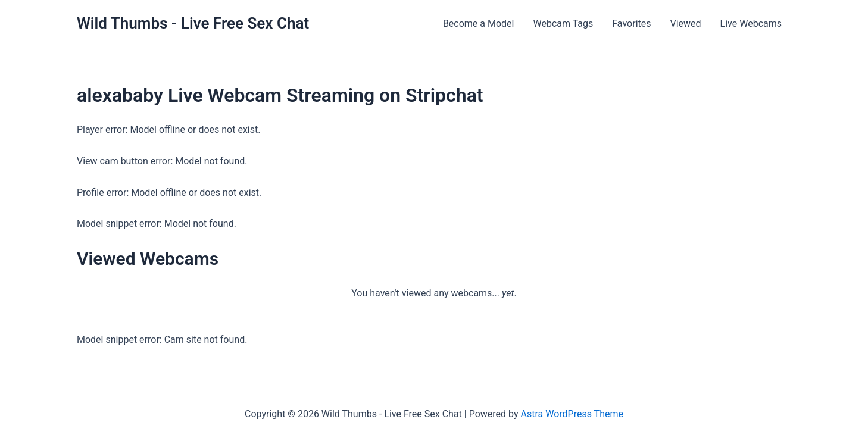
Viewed (686, 24)
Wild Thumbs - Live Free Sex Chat (193, 23)
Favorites (631, 24)
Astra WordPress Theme (572, 414)
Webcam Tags (563, 24)
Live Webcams (751, 24)
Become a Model (479, 24)
